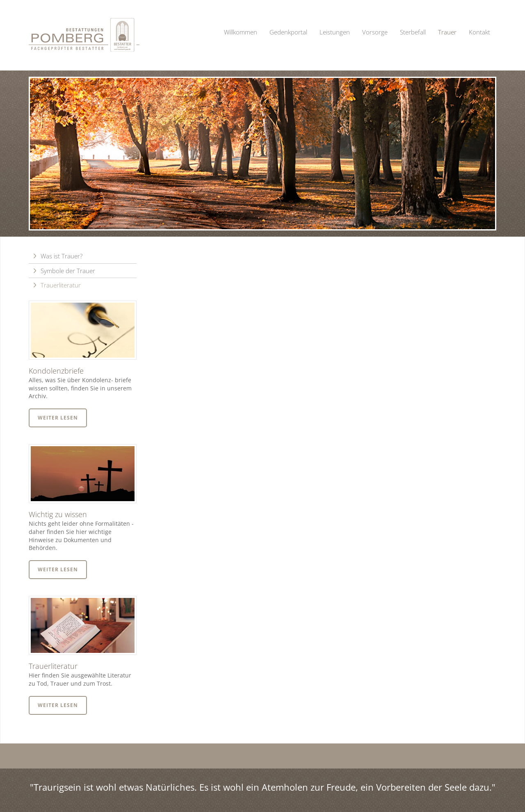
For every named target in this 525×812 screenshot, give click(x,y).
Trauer (447, 32)
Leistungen (335, 32)
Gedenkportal (288, 32)
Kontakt (479, 32)
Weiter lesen (58, 418)
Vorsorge (375, 32)
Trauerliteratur (61, 285)
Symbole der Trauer (68, 271)
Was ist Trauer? (62, 256)
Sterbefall (413, 32)
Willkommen (241, 32)
